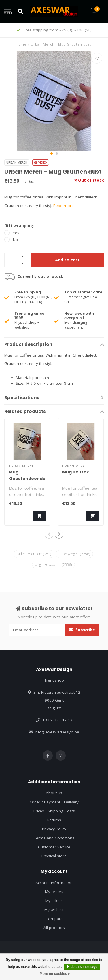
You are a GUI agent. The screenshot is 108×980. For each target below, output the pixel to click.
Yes (16, 233)
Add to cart (67, 260)
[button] (52, 153)
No (16, 240)
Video (41, 162)
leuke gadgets (74, 554)
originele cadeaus (53, 564)
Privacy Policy (54, 829)
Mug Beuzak (76, 472)
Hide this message (82, 967)
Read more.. (64, 206)
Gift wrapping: (19, 226)
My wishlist (54, 910)
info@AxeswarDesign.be (57, 732)
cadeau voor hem (34, 554)
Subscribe (82, 630)
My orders (54, 892)
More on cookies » (55, 974)
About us (54, 793)
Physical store (54, 856)
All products (54, 928)
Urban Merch (17, 162)
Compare (54, 919)
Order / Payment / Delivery (54, 802)
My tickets (54, 901)
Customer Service (54, 847)
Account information (54, 883)
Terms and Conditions (54, 838)
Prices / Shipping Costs (54, 811)
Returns (54, 820)
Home (21, 44)
